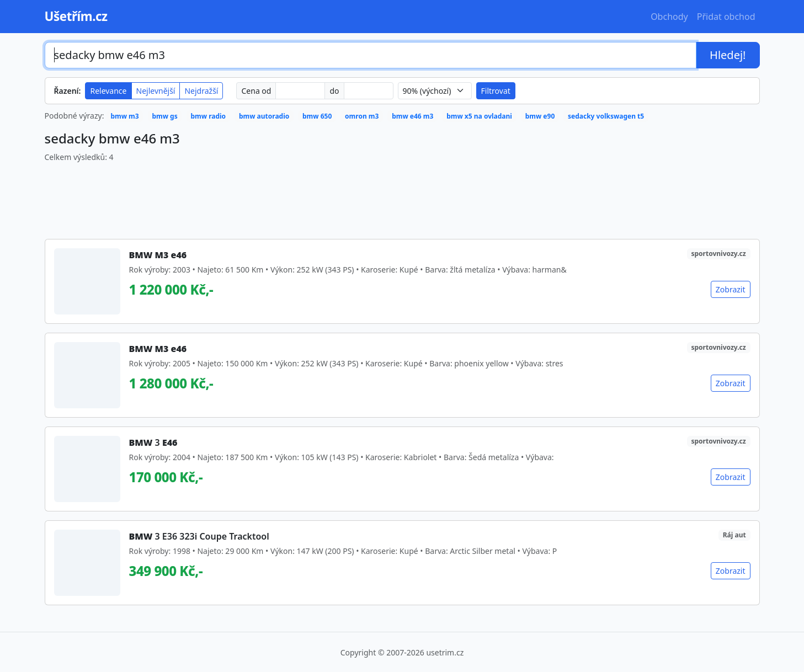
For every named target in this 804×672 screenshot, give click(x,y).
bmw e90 (540, 116)
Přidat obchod (726, 17)
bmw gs (164, 116)
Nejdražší (201, 91)
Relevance (108, 91)
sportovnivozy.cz (719, 254)
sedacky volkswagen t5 (606, 116)
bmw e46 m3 (412, 116)
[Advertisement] (402, 196)
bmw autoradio (264, 116)
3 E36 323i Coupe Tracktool (199, 536)
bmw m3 (124, 116)
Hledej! (728, 55)
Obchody (669, 17)
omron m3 (362, 116)
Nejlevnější (156, 91)
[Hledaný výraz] (371, 55)
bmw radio (208, 116)
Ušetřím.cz (76, 16)
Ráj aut (734, 535)
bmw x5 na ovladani (479, 116)
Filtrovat (496, 91)
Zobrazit (731, 289)
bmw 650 (317, 116)
